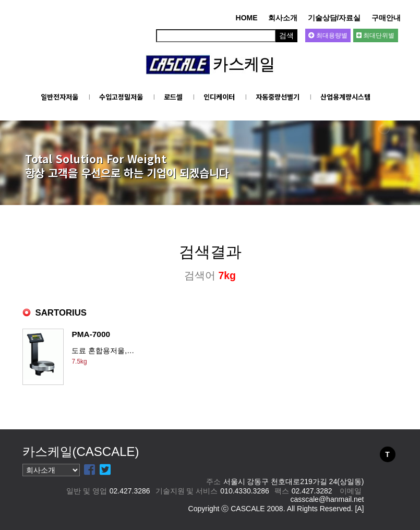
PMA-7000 (91, 334)
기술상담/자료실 (334, 18)
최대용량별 (328, 35)
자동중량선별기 (278, 97)
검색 (286, 35)
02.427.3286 (130, 491)
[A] (359, 509)
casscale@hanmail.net (327, 499)
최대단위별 (375, 35)
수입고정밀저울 (121, 97)
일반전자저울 (59, 97)
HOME (247, 18)
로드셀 (173, 97)
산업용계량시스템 (345, 97)
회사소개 (283, 18)
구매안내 (386, 18)
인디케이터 (219, 97)
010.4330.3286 (244, 491)
